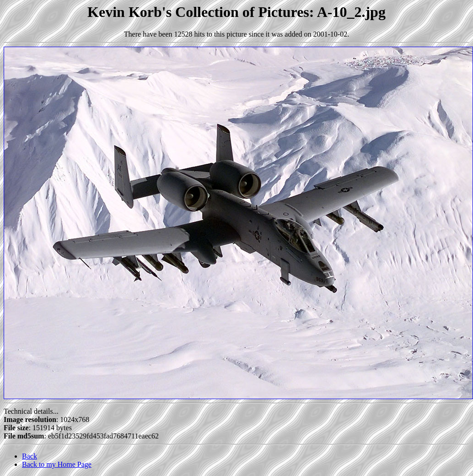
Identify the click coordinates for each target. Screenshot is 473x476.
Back (30, 456)
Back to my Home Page (57, 464)
